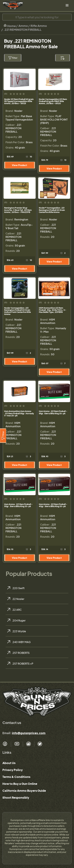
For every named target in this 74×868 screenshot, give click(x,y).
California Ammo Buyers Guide (24, 791)
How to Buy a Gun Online (20, 784)
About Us (9, 763)
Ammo (23, 26)
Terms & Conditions (16, 777)
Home (10, 26)
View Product (20, 165)
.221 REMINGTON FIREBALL (22, 30)
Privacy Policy (13, 770)
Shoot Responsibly (16, 797)
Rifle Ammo (39, 26)
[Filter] (3, 436)
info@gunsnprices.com (29, 733)
